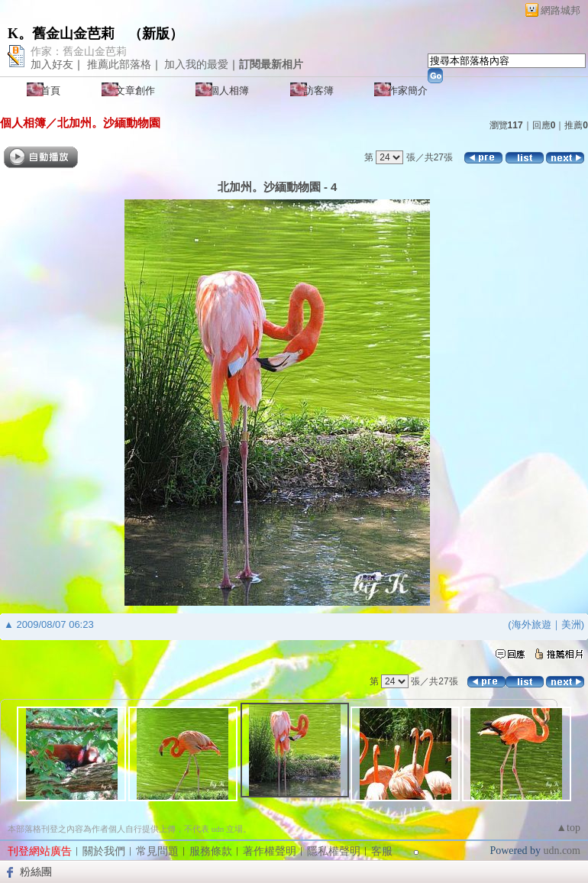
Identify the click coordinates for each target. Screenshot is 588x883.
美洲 (571, 624)
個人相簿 (229, 91)
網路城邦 (561, 10)
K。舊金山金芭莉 (61, 34)
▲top (568, 828)
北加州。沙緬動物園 (109, 123)
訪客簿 (319, 91)
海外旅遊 (531, 624)
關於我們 (104, 851)
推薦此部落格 (119, 65)
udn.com (562, 851)
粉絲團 (36, 872)
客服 (382, 851)
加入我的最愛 (196, 65)
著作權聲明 (270, 851)
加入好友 (52, 65)
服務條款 (211, 851)
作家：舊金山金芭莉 (79, 52)
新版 (156, 34)
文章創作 (135, 91)
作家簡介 (408, 91)
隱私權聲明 (334, 851)
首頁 (50, 91)
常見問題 (157, 851)
